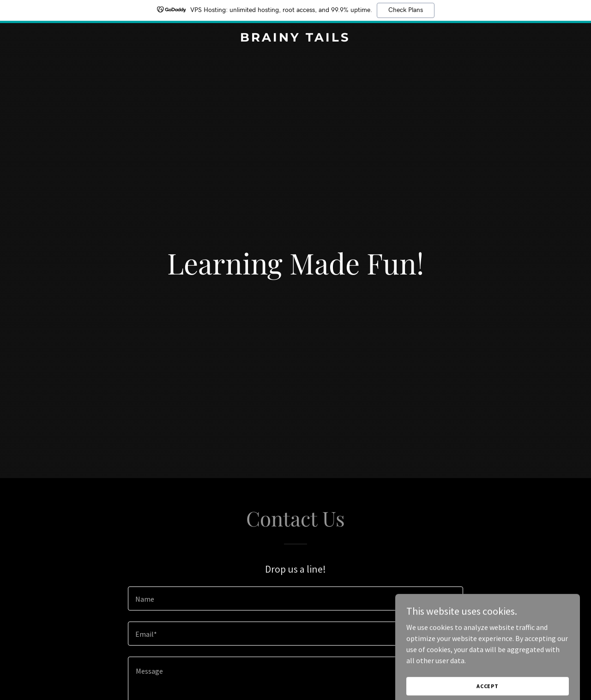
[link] (296, 39)
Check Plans (406, 10)
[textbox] (295, 598)
